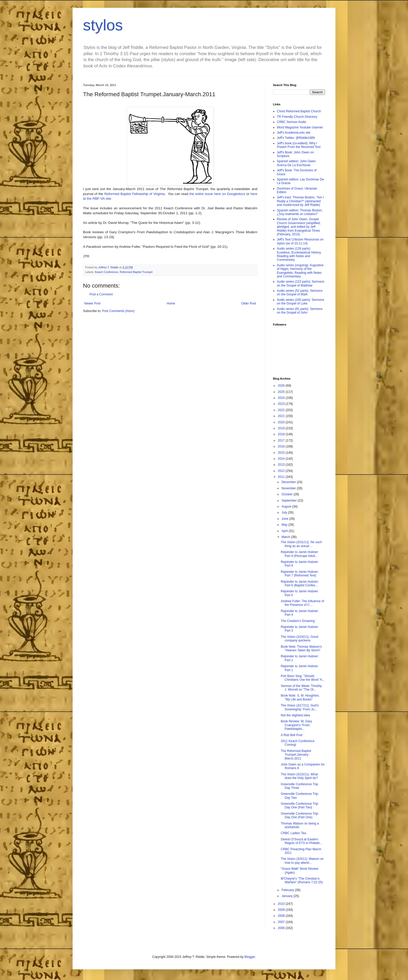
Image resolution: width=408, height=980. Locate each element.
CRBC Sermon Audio (292, 122)
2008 (282, 916)
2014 (282, 459)
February (288, 890)
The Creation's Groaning (298, 621)
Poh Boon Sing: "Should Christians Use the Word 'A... (303, 678)
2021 (282, 416)
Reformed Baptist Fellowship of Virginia (135, 194)
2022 (282, 410)
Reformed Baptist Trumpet (136, 272)
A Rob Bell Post (292, 735)
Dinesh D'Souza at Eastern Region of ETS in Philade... (301, 841)
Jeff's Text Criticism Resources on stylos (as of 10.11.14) (300, 241)
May (285, 525)
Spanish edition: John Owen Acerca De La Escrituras (296, 163)
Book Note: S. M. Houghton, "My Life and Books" (300, 697)
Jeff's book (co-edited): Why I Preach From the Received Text (299, 145)
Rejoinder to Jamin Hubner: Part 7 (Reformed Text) (300, 574)
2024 (282, 398)
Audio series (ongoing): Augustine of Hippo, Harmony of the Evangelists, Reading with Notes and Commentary (300, 271)
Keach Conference (107, 272)
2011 (282, 477)
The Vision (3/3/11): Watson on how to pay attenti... (302, 861)
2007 (282, 922)
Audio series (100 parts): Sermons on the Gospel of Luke (301, 302)
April (285, 531)
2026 (282, 386)
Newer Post (92, 303)
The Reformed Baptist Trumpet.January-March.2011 (296, 755)
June (285, 519)
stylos (103, 25)
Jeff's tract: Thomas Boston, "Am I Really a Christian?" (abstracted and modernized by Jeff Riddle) (300, 201)
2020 (282, 422)
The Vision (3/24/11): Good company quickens (299, 639)
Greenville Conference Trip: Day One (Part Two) (300, 806)
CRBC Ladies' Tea (293, 833)
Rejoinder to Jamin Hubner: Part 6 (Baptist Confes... (300, 583)
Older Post (249, 303)
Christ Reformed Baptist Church (299, 111)
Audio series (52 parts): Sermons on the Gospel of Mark (300, 293)
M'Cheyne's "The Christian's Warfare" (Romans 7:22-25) (302, 880)
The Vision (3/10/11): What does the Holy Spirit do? (299, 776)
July (285, 512)
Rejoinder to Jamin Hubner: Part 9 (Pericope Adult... (300, 554)
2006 (282, 928)
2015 (282, 453)
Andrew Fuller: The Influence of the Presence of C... (302, 603)
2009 (282, 910)
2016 (282, 446)
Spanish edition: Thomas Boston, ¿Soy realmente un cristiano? (300, 212)
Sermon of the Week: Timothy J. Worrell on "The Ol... (301, 688)
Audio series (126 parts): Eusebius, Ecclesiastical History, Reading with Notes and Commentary (299, 254)
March (286, 537)
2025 (282, 392)
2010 (282, 904)
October (288, 494)
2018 (282, 434)
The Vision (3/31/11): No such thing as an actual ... (301, 544)
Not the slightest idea (295, 715)
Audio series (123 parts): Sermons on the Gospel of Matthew (301, 283)
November (289, 488)
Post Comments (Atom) (118, 311)
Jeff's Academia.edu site (294, 133)
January (288, 896)
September (290, 501)
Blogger (250, 957)
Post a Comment (101, 294)
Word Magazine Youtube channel (300, 127)
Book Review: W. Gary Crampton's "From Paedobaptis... (296, 725)
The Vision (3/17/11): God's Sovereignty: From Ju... (300, 707)
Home (171, 303)
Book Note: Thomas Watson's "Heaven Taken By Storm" (301, 648)
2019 (282, 428)
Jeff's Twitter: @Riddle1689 (296, 138)
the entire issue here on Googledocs (217, 194)
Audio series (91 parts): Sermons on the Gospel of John (300, 311)
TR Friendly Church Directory (297, 117)
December (289, 482)
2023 (282, 404)
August (287, 507)
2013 (282, 465)
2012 (282, 471)
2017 (282, 440)
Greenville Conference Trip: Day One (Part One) (300, 815)
